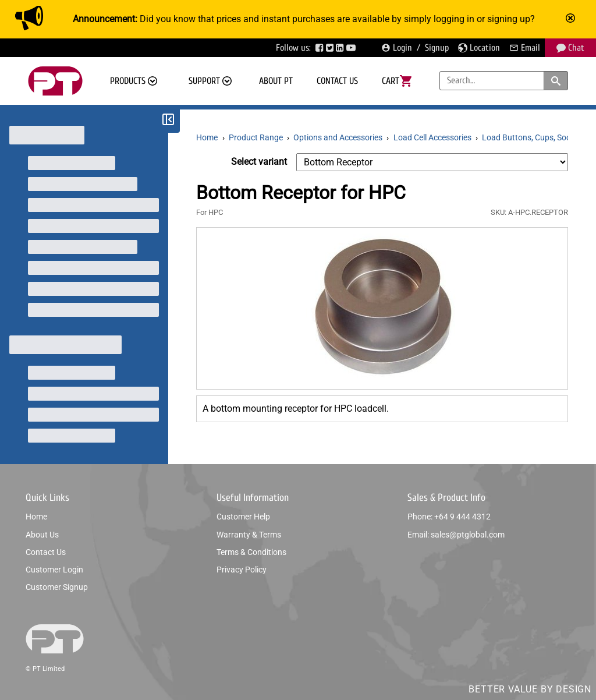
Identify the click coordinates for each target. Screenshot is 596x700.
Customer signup (57, 587)
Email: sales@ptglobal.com (456, 535)
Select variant (259, 162)
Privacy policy (242, 570)
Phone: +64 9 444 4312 (449, 517)
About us (42, 535)
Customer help (243, 517)
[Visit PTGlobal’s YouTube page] (352, 48)
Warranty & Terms (249, 535)
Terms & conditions (251, 552)
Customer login (54, 570)
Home (36, 517)
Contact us (337, 81)
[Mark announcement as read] (572, 19)
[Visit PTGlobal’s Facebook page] (321, 48)
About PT (276, 81)
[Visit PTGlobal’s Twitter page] (331, 48)
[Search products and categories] (556, 81)
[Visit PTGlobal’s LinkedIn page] (341, 48)
